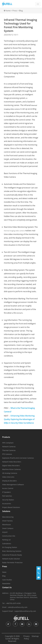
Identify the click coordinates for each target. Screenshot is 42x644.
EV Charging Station (10, 547)
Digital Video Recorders (11, 466)
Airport (5, 532)
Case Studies (7, 580)
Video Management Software (13, 485)
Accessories (7, 504)
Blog (21, 11)
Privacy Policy (26, 637)
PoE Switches (7, 496)
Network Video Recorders (12, 462)
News (4, 572)
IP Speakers (7, 492)
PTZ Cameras (7, 454)
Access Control (8, 488)
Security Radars (8, 500)
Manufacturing (8, 517)
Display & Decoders (10, 481)
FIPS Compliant (8, 443)
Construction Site (9, 536)
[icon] (8, 624)
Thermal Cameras (9, 450)
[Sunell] (7, 4)
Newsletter (6, 584)
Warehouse (6, 525)
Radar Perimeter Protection (12, 563)
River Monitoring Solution (12, 551)
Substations (7, 544)
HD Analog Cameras (10, 473)
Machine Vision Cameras (11, 469)
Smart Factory (7, 521)
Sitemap (35, 636)
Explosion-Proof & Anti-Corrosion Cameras (18, 458)
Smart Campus (8, 528)
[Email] (39, 568)
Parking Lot (6, 540)
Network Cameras (9, 447)
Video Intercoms (8, 477)
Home (8, 11)
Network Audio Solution (11, 559)
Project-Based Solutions (11, 507)
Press (15, 11)
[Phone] (39, 573)
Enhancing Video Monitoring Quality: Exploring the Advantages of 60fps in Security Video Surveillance (19, 419)
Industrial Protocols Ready (12, 555)
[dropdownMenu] (38, 4)
